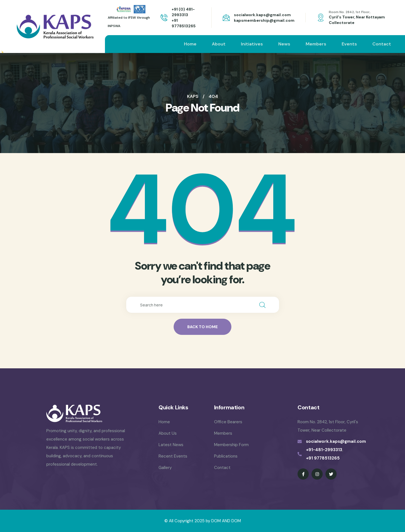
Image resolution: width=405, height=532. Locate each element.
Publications (226, 456)
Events (349, 44)
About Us (168, 433)
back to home (202, 327)
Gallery (165, 468)
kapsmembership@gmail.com (264, 20)
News (284, 44)
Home (190, 44)
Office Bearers (228, 422)
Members (316, 44)
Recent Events (173, 456)
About (219, 44)
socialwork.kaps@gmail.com (262, 15)
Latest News (171, 445)
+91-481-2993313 (324, 450)
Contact (382, 44)
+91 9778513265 (323, 458)
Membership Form (231, 445)
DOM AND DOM (226, 521)
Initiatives (252, 44)
